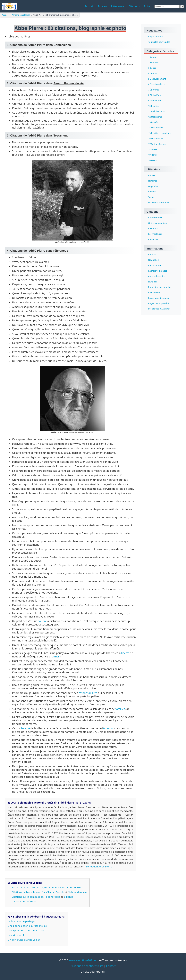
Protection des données (160, 287)
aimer (56, 656)
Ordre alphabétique (158, 223)
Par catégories (155, 218)
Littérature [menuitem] (118, 6)
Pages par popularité (158, 303)
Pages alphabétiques (158, 298)
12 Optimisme (155, 117)
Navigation (154, 260)
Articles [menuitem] (102, 6)
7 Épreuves (154, 90)
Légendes (153, 186)
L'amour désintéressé (24, 901)
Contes (152, 175)
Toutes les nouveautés (159, 42)
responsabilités (88, 693)
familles (120, 709)
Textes (151, 197)
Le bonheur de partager (22, 921)
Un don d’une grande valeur (24, 940)
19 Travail (153, 155)
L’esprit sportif (16, 935)
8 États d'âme (155, 95)
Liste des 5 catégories (159, 203)
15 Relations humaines (159, 133)
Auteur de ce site (156, 276)
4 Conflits (153, 73)
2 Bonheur (153, 63)
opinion (108, 728)
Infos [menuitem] (147, 6)
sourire (42, 621)
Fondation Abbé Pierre (99, 867)
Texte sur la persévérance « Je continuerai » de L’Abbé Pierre (46, 887)
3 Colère (152, 68)
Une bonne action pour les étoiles (27, 926)
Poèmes (152, 192)
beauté (26, 728)
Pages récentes (156, 37)
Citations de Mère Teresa (26, 892)
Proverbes (153, 239)
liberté (125, 653)
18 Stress (153, 149)
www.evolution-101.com (83, 960)
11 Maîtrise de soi (157, 111)
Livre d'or (153, 282)
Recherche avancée (158, 271)
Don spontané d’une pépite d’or (26, 930)
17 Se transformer (157, 144)
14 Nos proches (156, 128)
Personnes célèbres (21, 15)
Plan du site (154, 293)
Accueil (5, 15)
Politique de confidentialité (87, 966)
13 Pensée (153, 122)
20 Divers (153, 160)
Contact (152, 255)
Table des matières (19, 36)
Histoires (153, 181)
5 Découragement (157, 79)
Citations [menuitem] (134, 6)
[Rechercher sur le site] (167, 7)
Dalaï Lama (48, 892)
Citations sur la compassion (28, 897)
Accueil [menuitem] (89, 6)
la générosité (52, 897)
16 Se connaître (156, 139)
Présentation (154, 265)
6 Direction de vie (157, 84)
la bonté (68, 897)
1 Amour (152, 57)
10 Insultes (154, 106)
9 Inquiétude (154, 101)
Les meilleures (155, 234)
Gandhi (60, 892)
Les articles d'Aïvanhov (159, 309)
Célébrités (153, 229)
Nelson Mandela (77, 892)
